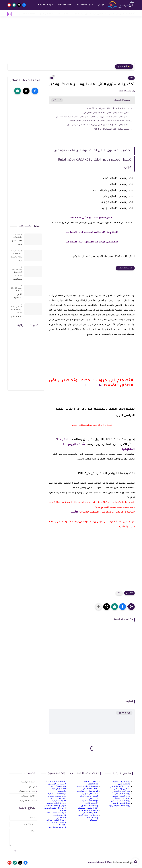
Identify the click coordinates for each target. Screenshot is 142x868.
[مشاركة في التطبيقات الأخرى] (99, 607)
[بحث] (9, 14)
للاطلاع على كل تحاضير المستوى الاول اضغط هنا (92, 232)
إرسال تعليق (124, 713)
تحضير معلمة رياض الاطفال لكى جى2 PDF (112, 129)
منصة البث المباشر (122, 799)
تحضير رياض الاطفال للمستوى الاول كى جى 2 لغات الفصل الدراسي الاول (98, 125)
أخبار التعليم (129, 14)
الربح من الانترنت (45, 14)
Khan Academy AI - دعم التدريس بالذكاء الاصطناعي (57, 815)
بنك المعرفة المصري (121, 791)
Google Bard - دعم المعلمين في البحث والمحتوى (58, 789)
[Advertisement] (71, 42)
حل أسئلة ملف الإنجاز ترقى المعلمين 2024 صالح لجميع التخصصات (17, 241)
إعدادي (88, 14)
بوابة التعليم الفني (122, 794)
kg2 (131, 78)
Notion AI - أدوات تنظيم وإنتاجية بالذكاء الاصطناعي (88, 818)
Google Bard (93, 784)
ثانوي (77, 14)
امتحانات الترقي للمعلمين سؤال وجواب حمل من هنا (16, 295)
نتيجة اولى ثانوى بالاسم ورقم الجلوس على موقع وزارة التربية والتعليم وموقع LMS (16, 258)
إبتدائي (100, 14)
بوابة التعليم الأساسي (121, 801)
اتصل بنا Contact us (84, 5)
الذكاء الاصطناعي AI (26, 14)
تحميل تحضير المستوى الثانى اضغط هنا (92, 218)
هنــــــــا (74, 512)
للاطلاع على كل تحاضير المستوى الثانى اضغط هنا (92, 242)
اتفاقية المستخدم (64, 5)
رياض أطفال (115, 14)
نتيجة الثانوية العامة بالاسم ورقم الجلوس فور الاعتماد (16, 314)
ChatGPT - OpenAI (91, 782)
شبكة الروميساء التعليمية (100, 863)
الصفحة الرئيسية (28, 782)
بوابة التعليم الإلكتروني (120, 796)
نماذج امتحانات (62, 14)
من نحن (100, 5)
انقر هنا (62, 440)
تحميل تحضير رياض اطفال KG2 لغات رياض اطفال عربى (106, 113)
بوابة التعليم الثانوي (122, 803)
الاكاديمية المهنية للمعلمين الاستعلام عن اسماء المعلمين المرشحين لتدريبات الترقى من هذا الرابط (17, 276)
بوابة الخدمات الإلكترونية (119, 806)
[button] (123, 607)
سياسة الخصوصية (45, 5)
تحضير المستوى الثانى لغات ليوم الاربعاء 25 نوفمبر (107, 109)
